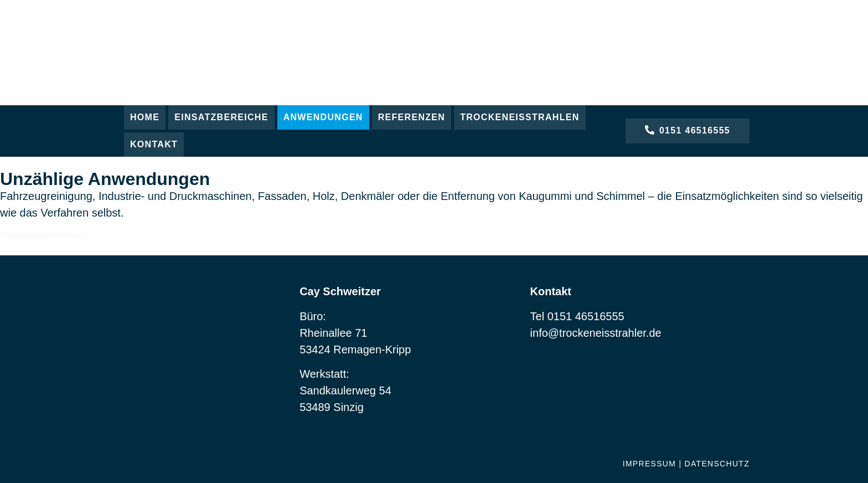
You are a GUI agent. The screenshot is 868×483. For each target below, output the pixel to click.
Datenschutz (717, 464)
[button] (221, 117)
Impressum (650, 464)
